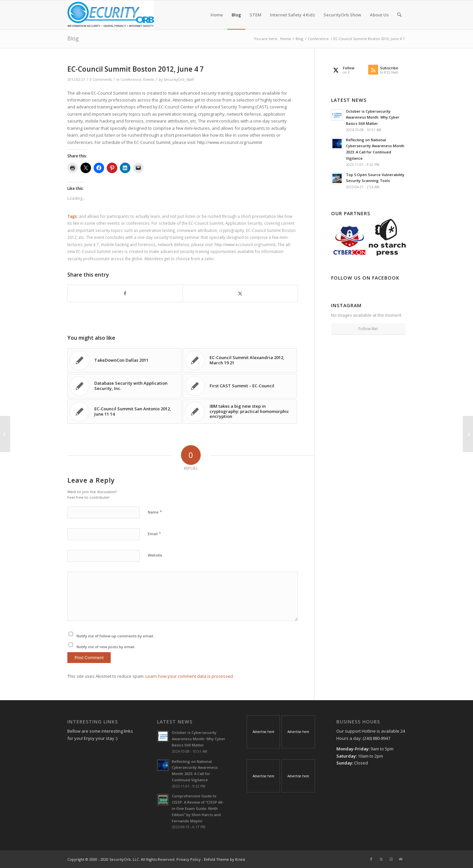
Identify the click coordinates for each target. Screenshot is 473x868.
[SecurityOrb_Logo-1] (111, 15)
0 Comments (101, 80)
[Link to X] (381, 859)
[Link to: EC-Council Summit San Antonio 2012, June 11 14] (124, 412)
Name (155, 512)
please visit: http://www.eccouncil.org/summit (233, 244)
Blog (73, 38)
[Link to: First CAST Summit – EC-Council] (240, 386)
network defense (173, 244)
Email (154, 534)
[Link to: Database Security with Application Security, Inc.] (124, 386)
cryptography (232, 230)
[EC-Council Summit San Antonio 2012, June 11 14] (468, 434)
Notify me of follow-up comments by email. (115, 636)
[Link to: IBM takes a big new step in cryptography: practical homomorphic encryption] (240, 412)
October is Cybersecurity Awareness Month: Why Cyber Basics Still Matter (373, 117)
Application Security (244, 223)
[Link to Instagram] (391, 859)
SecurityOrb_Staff (179, 80)
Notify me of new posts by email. (106, 647)
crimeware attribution (197, 230)
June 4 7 (92, 244)
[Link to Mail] (401, 859)
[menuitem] (217, 15)
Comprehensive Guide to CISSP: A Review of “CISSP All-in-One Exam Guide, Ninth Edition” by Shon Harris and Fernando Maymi (198, 808)
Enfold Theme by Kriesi (225, 859)
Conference (131, 80)
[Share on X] (240, 293)
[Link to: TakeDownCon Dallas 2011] (124, 360)
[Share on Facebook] (125, 293)
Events (149, 80)
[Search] (399, 15)
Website (155, 555)
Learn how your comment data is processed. (190, 676)
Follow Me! (368, 329)
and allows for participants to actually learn (119, 216)
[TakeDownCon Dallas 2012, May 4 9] (5, 434)
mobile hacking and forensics (128, 244)
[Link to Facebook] (371, 859)
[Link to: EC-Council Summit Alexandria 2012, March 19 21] (240, 360)
